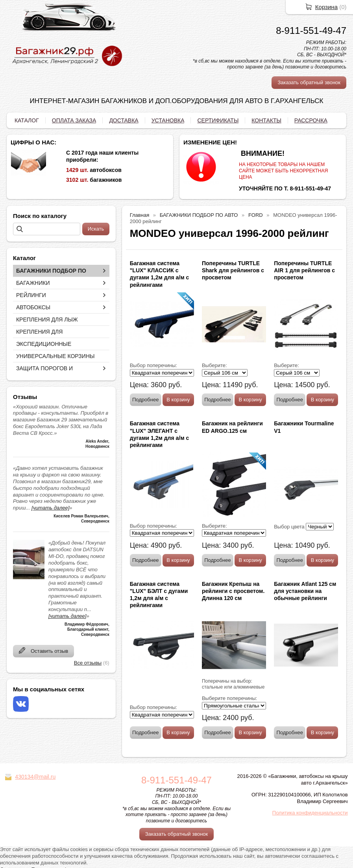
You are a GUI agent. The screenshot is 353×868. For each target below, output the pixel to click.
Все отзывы (88, 663)
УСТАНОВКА (168, 120)
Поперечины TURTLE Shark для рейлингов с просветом (233, 270)
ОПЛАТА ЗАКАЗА (74, 120)
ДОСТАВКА (124, 120)
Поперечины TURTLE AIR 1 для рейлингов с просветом (304, 270)
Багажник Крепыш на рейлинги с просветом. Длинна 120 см (233, 591)
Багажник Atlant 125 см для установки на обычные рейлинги (305, 591)
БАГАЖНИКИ (33, 283)
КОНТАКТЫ (266, 120)
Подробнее (145, 400)
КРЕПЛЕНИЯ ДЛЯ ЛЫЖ (47, 319)
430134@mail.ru (35, 777)
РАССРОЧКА (311, 120)
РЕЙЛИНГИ (31, 295)
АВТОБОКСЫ (33, 307)
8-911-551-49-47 (311, 30)
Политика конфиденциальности (310, 813)
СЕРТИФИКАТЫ (218, 120)
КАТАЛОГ (27, 120)
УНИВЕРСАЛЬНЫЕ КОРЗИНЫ (55, 356)
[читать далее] (50, 508)
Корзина (326, 7)
